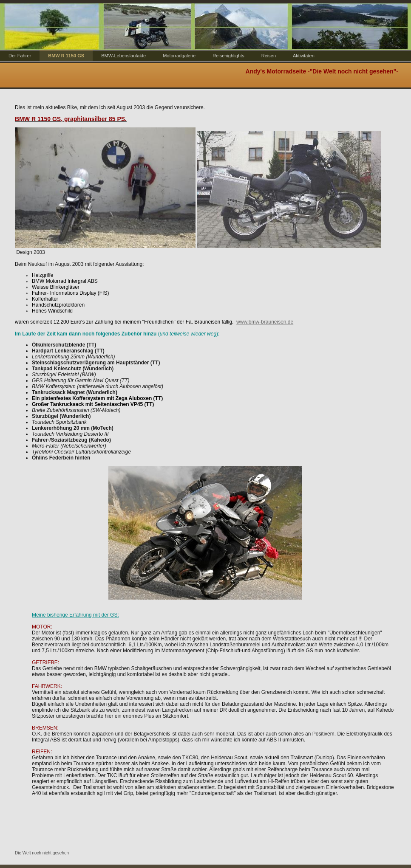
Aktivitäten (304, 56)
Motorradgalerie (179, 56)
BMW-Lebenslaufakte (123, 56)
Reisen (269, 56)
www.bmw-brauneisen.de (265, 322)
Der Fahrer (20, 56)
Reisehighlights (228, 56)
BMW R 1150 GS (66, 56)
